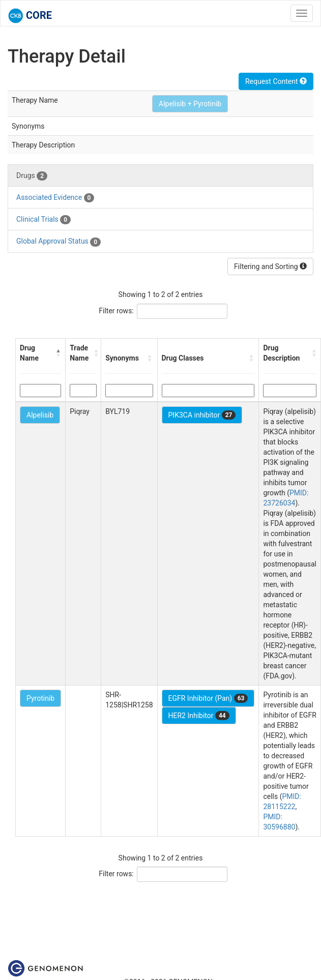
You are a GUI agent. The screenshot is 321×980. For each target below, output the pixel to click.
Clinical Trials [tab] (43, 220)
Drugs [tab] (32, 176)
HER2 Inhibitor (199, 716)
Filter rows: (116, 311)
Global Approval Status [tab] (59, 242)
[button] (58, 353)
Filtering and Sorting (270, 266)
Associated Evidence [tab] (55, 198)
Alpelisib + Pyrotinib (190, 104)
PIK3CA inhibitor (202, 415)
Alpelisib (40, 415)
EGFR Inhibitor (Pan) (208, 698)
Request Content (276, 81)
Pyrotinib (40, 698)
